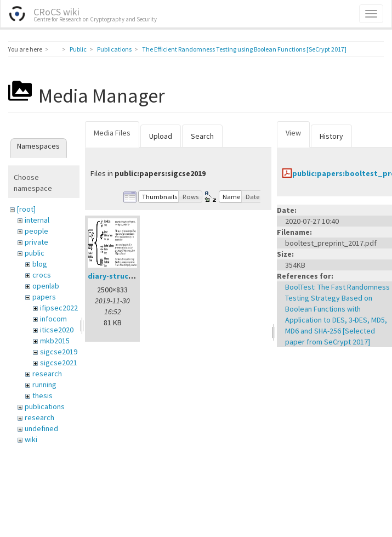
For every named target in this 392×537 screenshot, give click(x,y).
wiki (31, 439)
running (44, 385)
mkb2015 (55, 341)
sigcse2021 (59, 363)
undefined (41, 428)
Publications (114, 49)
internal (37, 220)
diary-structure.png (124, 276)
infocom (53, 319)
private (36, 242)
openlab (46, 286)
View (293, 133)
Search (202, 136)
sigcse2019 (59, 352)
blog (40, 264)
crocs (42, 275)
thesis (42, 395)
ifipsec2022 (59, 308)
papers (44, 297)
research (47, 374)
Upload (161, 136)
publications (45, 406)
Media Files (112, 133)
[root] (26, 209)
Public (78, 49)
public (35, 253)
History (331, 136)
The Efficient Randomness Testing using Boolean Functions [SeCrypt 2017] (244, 49)
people (36, 231)
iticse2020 (57, 330)
